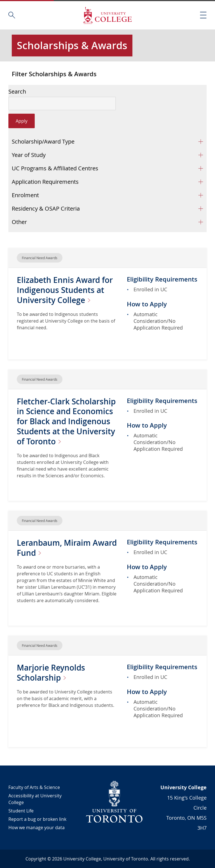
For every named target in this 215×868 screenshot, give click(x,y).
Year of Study (29, 155)
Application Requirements (45, 182)
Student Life (21, 811)
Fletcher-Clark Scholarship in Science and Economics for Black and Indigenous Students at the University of (66, 422)
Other (19, 222)
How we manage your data (37, 828)
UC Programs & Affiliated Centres (55, 168)
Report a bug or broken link (37, 819)
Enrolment (25, 195)
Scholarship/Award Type (43, 141)
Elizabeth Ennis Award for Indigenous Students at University (65, 290)
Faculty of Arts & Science (34, 787)
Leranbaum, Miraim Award (67, 548)
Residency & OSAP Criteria (46, 208)
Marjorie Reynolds (51, 673)
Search (17, 92)
